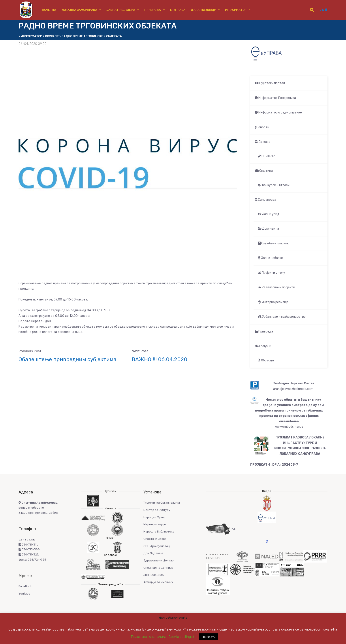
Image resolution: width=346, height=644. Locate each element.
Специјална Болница (158, 568)
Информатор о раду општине (278, 112)
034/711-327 (28, 554)
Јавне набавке (270, 258)
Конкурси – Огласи (274, 185)
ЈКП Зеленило (154, 575)
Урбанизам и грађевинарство (282, 317)
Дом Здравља (153, 553)
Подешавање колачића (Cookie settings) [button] (162, 637)
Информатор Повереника (275, 98)
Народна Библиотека (159, 532)
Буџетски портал (270, 83)
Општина (264, 171)
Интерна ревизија (273, 302)
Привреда (153, 10)
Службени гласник (273, 243)
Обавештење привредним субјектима (68, 359)
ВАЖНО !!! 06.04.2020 (160, 359)
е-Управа (178, 10)
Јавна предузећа (121, 10)
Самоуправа (265, 200)
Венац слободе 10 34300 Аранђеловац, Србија (39, 508)
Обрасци (266, 360)
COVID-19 (266, 156)
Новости (262, 127)
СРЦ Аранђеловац (157, 546)
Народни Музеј (154, 517)
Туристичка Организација (162, 503)
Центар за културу (157, 510)
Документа (268, 229)
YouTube (24, 594)
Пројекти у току (272, 273)
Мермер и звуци (155, 524)
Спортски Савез (155, 539)
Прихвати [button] (209, 637)
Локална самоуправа (79, 10)
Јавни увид (269, 214)
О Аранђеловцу (203, 10)
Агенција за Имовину (158, 582)
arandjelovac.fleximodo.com (293, 389)
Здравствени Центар (159, 560)
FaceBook (25, 586)
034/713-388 (29, 549)
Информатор (236, 10)
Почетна (49, 10)
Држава (262, 142)
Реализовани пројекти (276, 287)
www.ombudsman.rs (289, 427)
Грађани (263, 346)
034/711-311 (28, 545)
